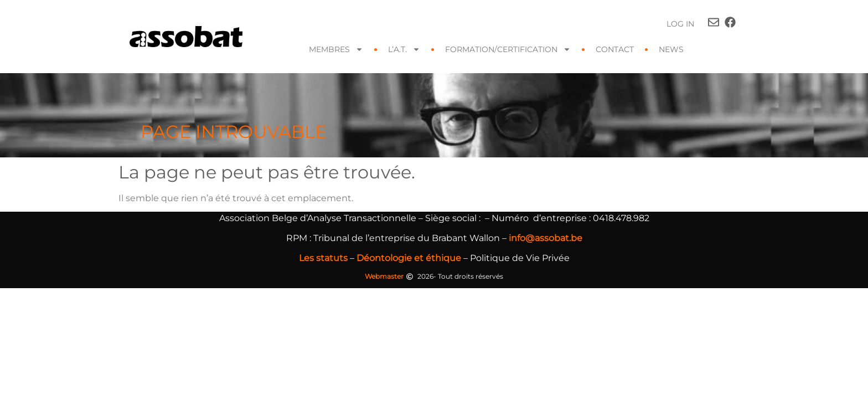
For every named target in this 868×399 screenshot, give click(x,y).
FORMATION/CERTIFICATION (508, 49)
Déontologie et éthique (409, 258)
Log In (680, 24)
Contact (615, 49)
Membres (336, 49)
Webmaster (384, 276)
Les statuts (323, 258)
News (671, 49)
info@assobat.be (546, 238)
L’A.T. (404, 49)
